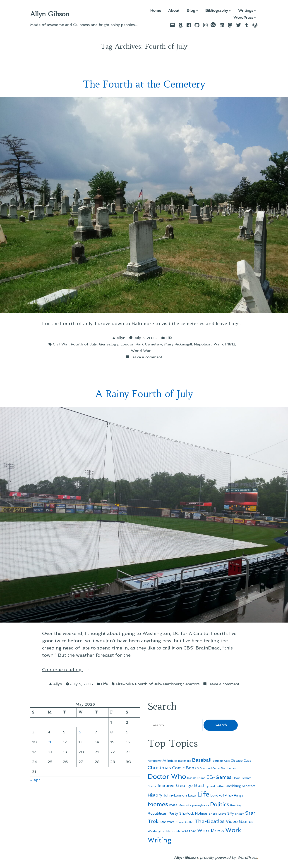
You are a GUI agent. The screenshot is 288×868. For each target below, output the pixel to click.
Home (156, 11)
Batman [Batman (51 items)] (218, 761)
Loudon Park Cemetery (141, 344)
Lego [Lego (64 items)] (192, 795)
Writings (246, 11)
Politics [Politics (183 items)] (220, 804)
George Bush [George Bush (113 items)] (191, 785)
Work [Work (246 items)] (233, 830)
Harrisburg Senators (181, 684)
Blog (191, 11)
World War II (142, 351)
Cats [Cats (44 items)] (227, 761)
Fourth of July (84, 344)
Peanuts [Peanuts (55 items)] (185, 805)
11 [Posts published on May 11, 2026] (49, 742)
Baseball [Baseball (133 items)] (202, 760)
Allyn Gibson (50, 14)
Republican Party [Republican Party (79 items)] (163, 813)
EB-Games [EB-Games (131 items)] (219, 777)
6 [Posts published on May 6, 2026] (80, 732)
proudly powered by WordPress (228, 857)
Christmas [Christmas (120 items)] (159, 768)
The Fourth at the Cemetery (144, 84)
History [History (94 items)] (155, 795)
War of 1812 (224, 344)
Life (169, 338)
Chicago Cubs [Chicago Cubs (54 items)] (241, 761)
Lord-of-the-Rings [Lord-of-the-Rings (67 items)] (227, 795)
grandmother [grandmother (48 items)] (216, 786)
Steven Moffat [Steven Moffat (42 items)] (185, 822)
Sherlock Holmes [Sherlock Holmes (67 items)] (193, 813)
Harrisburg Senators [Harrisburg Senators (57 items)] (241, 786)
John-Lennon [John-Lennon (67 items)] (175, 795)
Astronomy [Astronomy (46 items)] (155, 761)
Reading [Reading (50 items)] (236, 805)
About (174, 11)
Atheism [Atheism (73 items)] (170, 760)
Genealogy (109, 344)
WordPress (243, 18)
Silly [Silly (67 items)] (231, 813)
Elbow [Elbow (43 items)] (236, 778)
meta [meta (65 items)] (173, 805)
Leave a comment (146, 357)
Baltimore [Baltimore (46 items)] (185, 761)
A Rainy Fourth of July (144, 394)
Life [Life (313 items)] (203, 794)
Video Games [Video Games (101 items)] (240, 822)
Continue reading (70, 670)
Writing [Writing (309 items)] (160, 840)
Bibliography (217, 11)
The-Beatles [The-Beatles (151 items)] (210, 821)
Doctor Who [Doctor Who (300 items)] (167, 777)
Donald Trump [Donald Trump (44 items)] (196, 778)
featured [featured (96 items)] (166, 786)
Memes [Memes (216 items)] (158, 804)
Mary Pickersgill (178, 344)
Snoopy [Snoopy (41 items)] (239, 814)
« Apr (35, 780)
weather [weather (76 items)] (189, 831)
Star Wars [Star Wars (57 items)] (167, 822)
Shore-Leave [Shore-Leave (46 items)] (217, 814)
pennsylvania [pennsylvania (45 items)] (201, 805)
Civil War (61, 344)
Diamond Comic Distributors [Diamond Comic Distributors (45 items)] (218, 768)
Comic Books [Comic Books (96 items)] (185, 768)
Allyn (121, 338)
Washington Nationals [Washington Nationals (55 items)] (164, 831)
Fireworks (125, 684)
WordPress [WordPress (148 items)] (211, 830)
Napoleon (203, 344)
